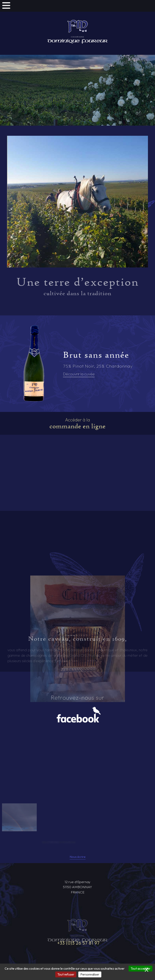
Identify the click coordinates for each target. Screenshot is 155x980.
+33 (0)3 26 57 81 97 (79, 943)
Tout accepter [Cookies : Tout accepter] (140, 968)
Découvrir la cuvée (79, 374)
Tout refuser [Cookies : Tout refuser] (66, 974)
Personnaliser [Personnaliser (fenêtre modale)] (90, 974)
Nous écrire (78, 857)
